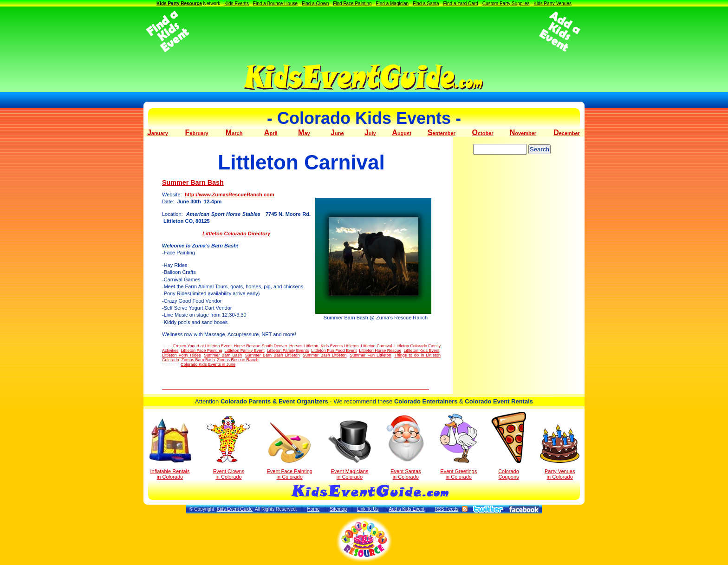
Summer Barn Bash (193, 182)
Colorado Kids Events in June (208, 364)
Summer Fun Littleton (370, 355)
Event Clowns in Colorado (229, 448)
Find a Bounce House (275, 3)
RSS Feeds (446, 509)
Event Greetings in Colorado (458, 447)
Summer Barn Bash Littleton (273, 355)
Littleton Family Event (245, 351)
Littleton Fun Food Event (334, 351)
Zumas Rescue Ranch (238, 360)
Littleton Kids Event (421, 351)
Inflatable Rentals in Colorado (170, 449)
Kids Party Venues (552, 3)
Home (314, 509)
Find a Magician (392, 3)
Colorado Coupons (509, 446)
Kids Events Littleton (340, 346)
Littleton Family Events (288, 351)
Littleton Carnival (376, 346)
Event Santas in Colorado (406, 447)
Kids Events (237, 3)
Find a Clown (315, 3)
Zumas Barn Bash (198, 360)
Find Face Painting (352, 3)
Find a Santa (426, 3)
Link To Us (368, 509)
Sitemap (338, 509)
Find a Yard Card (461, 3)
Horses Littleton (304, 346)
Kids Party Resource (179, 3)
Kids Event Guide (235, 509)
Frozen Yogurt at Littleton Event (202, 346)
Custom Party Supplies (506, 3)
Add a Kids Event (406, 509)
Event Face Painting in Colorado (289, 451)
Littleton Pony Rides (181, 355)
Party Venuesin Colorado (560, 452)
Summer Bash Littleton (325, 355)
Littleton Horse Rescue (380, 351)
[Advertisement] (364, 32)
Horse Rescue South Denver (260, 346)
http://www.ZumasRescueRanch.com (230, 195)
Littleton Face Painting (202, 351)
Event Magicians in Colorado (350, 450)
